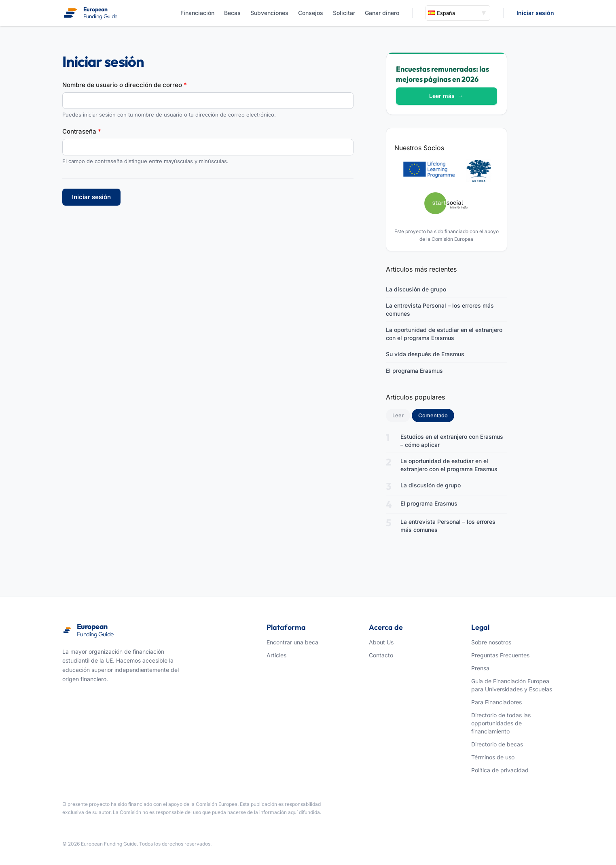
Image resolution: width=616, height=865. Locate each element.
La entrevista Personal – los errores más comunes (440, 309)
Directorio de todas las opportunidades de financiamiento (501, 723)
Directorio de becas (497, 744)
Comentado (436, 415)
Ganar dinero (382, 13)
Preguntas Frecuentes (500, 655)
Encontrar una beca (292, 642)
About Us (381, 642)
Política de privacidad (500, 770)
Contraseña (82, 131)
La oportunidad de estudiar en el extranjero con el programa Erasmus (444, 334)
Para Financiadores (496, 702)
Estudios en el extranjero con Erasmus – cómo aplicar (452, 441)
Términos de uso (493, 757)
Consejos (311, 13)
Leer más (446, 96)
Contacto (381, 655)
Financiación (197, 13)
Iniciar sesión (535, 13)
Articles (276, 655)
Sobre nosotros (491, 642)
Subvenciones (269, 13)
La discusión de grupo (416, 289)
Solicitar (344, 13)
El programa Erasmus (414, 371)
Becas (232, 13)
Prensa (480, 668)
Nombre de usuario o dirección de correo (125, 85)
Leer (398, 415)
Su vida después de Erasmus (425, 354)
